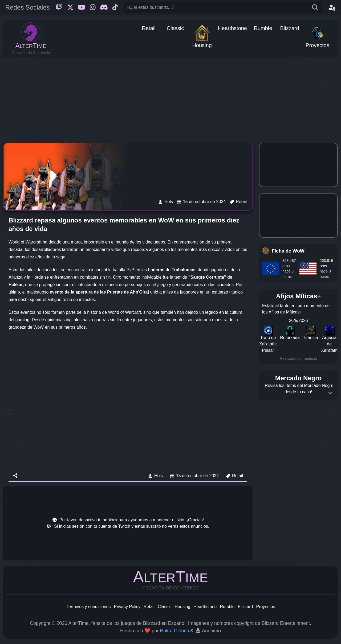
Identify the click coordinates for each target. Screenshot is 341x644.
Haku (165, 631)
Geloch (181, 631)
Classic (165, 607)
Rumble (227, 607)
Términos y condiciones (88, 607)
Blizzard (245, 607)
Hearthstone (205, 607)
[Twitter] (70, 7)
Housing (183, 607)
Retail (149, 607)
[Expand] (330, 393)
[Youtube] (82, 7)
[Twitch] (59, 7)
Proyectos (265, 607)
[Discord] (104, 7)
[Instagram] (93, 7)
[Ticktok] (115, 7)
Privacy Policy (127, 607)
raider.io (310, 358)
